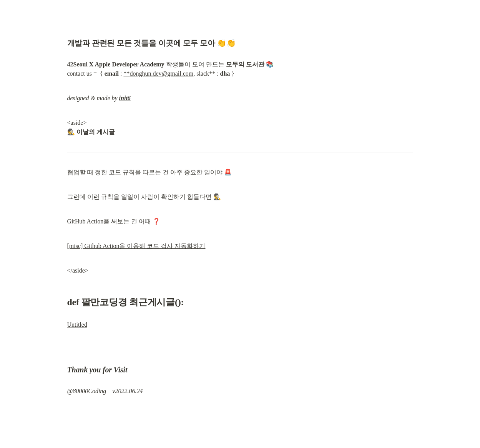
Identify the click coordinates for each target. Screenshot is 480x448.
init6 (125, 98)
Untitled (77, 325)
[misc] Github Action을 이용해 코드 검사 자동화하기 (136, 246)
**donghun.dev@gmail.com (158, 74)
